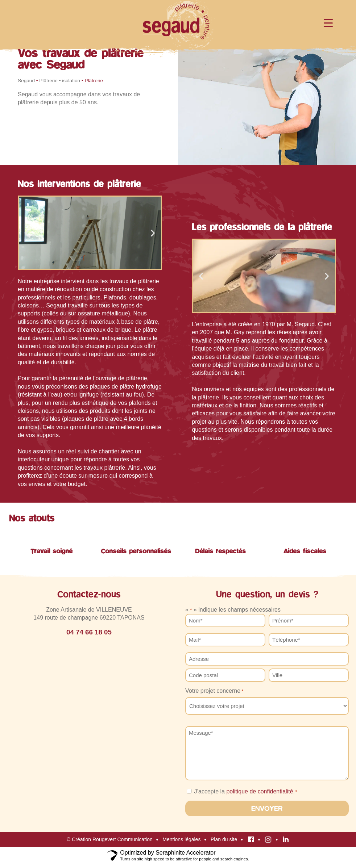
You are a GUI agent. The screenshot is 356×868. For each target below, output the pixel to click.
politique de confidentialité (260, 791)
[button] (27, 233)
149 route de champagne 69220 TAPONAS (89, 618)
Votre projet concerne (214, 691)
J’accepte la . (245, 791)
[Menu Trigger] (328, 23)
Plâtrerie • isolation (60, 81)
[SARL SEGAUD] (89, 731)
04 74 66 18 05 (89, 632)
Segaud (26, 81)
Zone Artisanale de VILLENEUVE (89, 610)
